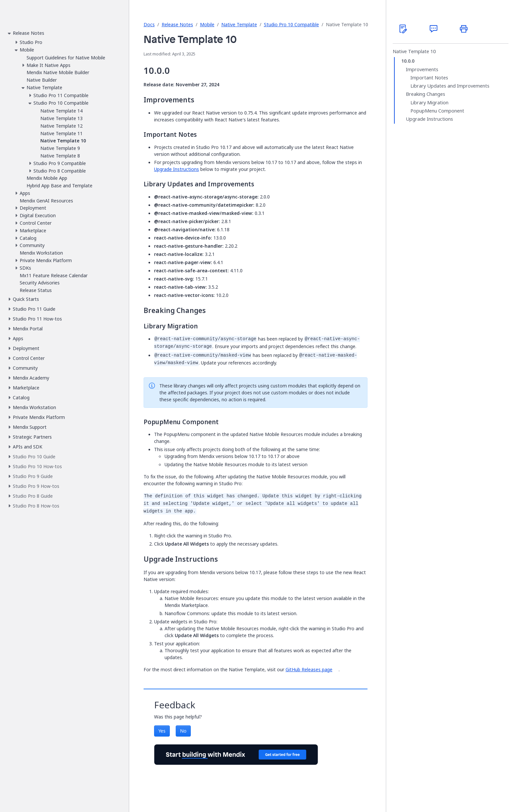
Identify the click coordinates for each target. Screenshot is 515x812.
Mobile (207, 24)
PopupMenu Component (437, 111)
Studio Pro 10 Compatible (291, 24)
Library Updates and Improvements (450, 86)
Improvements (422, 70)
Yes (162, 731)
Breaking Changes (426, 94)
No (183, 731)
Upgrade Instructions (177, 169)
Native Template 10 (414, 52)
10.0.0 (408, 61)
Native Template (239, 24)
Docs (149, 24)
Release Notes (177, 24)
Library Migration (429, 103)
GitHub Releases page (309, 669)
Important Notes (429, 78)
